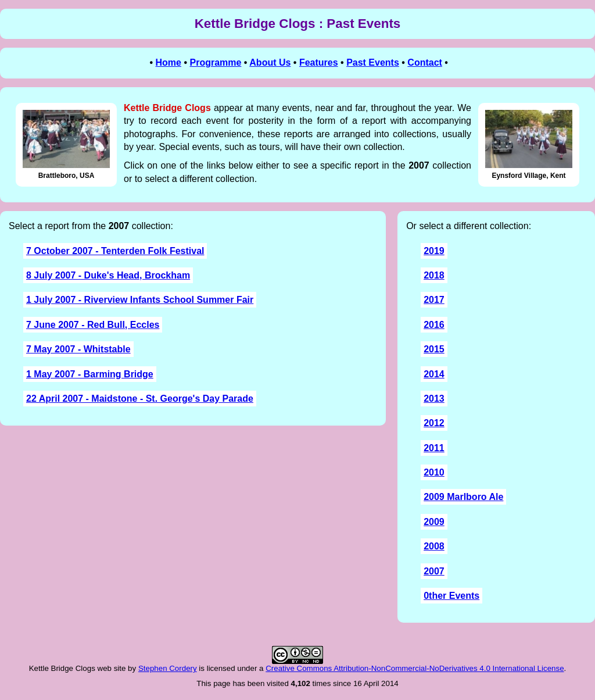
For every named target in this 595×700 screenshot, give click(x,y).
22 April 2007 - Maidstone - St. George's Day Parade (140, 399)
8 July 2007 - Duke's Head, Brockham (108, 275)
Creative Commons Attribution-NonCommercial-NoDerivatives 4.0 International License (415, 668)
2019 (434, 251)
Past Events (373, 63)
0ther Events (451, 596)
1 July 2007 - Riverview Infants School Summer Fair (140, 300)
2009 (434, 522)
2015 (434, 349)
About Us (270, 63)
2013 (434, 399)
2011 (434, 448)
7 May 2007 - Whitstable (78, 349)
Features (319, 63)
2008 (434, 546)
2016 (434, 325)
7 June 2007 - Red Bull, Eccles (93, 325)
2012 (434, 423)
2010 (434, 472)
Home (169, 63)
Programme (215, 63)
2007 (434, 571)
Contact (425, 63)
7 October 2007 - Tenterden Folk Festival (115, 251)
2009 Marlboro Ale (463, 497)
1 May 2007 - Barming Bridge (90, 374)
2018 (434, 275)
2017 (434, 300)
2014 (434, 374)
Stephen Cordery (168, 668)
